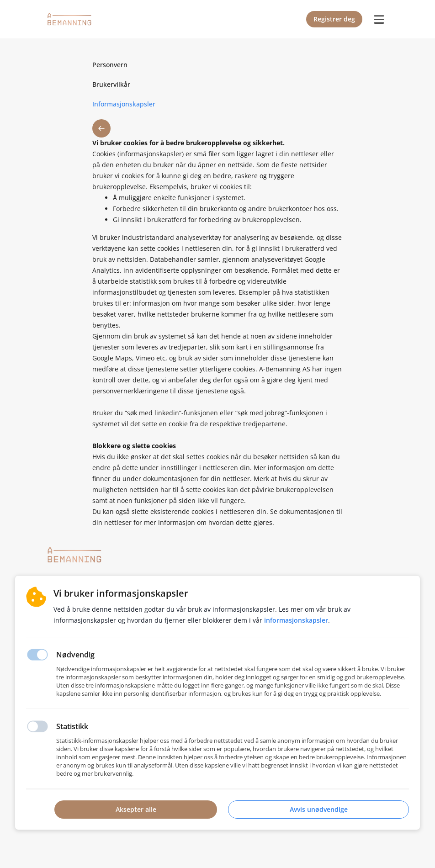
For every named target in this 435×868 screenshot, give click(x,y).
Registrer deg (334, 19)
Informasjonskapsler (296, 620)
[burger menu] (379, 19)
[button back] (101, 128)
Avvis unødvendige (319, 809)
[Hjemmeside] (74, 555)
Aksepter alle (136, 809)
